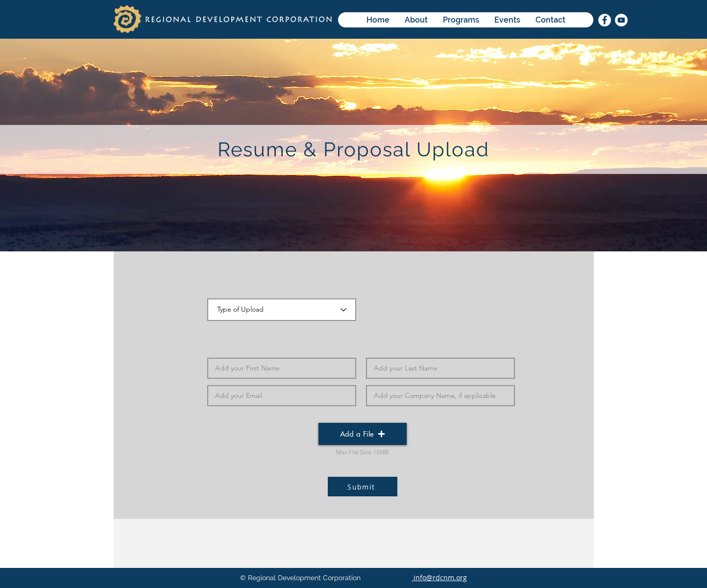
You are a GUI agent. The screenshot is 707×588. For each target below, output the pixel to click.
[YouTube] (621, 20)
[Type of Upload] (282, 310)
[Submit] (363, 487)
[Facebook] (605, 20)
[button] (363, 434)
